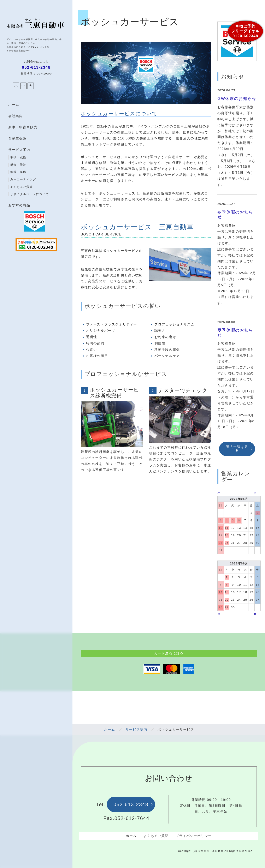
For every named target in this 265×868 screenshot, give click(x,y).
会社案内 (16, 116)
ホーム (14, 105)
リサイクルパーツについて (30, 194)
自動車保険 (17, 139)
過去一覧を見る (237, 449)
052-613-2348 (131, 804)
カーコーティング (23, 179)
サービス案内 (19, 150)
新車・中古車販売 (23, 127)
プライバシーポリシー (194, 836)
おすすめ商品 (19, 205)
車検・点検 (18, 157)
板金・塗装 (18, 165)
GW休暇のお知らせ (237, 98)
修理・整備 (18, 172)
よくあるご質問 (21, 187)
